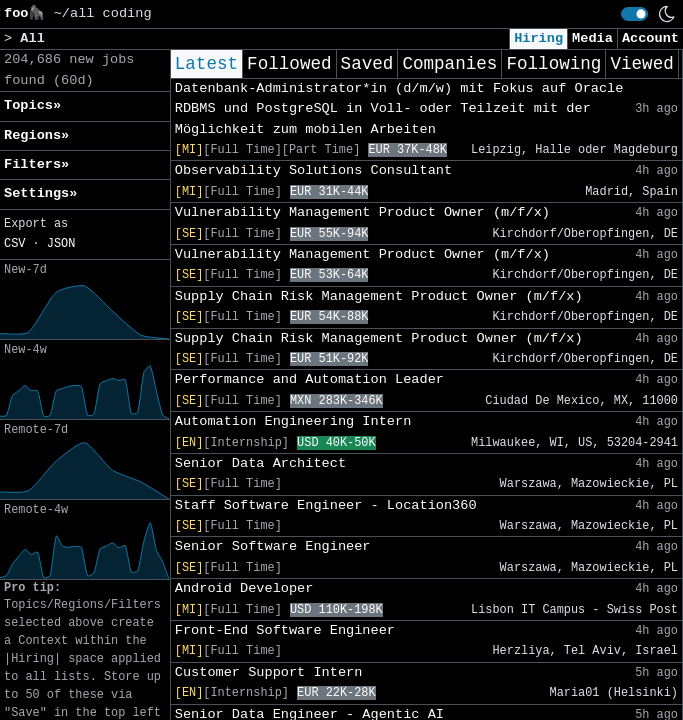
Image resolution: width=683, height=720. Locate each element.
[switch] (634, 14)
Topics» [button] (32, 105)
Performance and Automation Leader (309, 379)
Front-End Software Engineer (285, 630)
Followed (289, 64)
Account (650, 38)
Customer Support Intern (269, 672)
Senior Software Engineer (273, 546)
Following (553, 64)
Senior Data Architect (260, 463)
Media (592, 38)
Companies (449, 64)
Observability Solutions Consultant (313, 170)
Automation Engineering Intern (293, 421)
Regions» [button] (36, 135)
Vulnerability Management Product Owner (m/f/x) (362, 212)
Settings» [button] (40, 193)
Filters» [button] (36, 164)
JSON (61, 244)
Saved (367, 64)
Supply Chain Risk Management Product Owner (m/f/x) (379, 296)
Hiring (538, 38)
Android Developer (244, 588)
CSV (14, 244)
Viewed (641, 64)
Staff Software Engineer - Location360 (326, 505)
